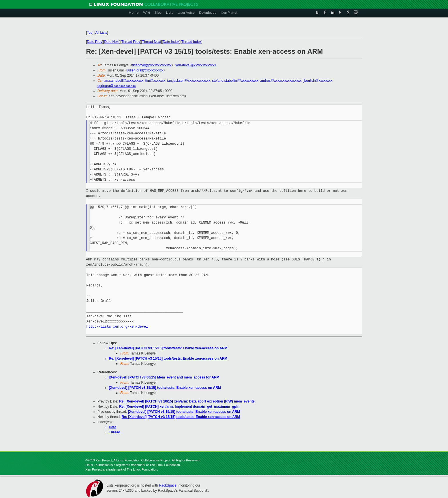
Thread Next (151, 42)
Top (90, 33)
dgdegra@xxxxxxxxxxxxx (117, 86)
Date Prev (94, 42)
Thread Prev (131, 42)
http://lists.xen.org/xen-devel (117, 327)
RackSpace (168, 485)
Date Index (171, 42)
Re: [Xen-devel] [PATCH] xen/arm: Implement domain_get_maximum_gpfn (179, 407)
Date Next (112, 42)
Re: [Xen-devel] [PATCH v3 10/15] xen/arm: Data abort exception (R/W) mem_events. (187, 401)
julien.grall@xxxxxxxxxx (145, 70)
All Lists (101, 33)
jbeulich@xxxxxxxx (318, 81)
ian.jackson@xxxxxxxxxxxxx (189, 81)
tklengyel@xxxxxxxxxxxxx (152, 65)
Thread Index (192, 42)
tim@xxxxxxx (155, 81)
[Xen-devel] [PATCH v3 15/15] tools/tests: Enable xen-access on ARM (165, 388)
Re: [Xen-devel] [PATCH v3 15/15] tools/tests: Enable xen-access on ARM (168, 348)
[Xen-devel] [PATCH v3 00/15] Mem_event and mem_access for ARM (164, 377)
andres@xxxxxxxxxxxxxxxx (281, 81)
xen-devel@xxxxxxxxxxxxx (196, 65)
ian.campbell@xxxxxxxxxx (123, 81)
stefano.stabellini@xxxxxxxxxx (235, 81)
